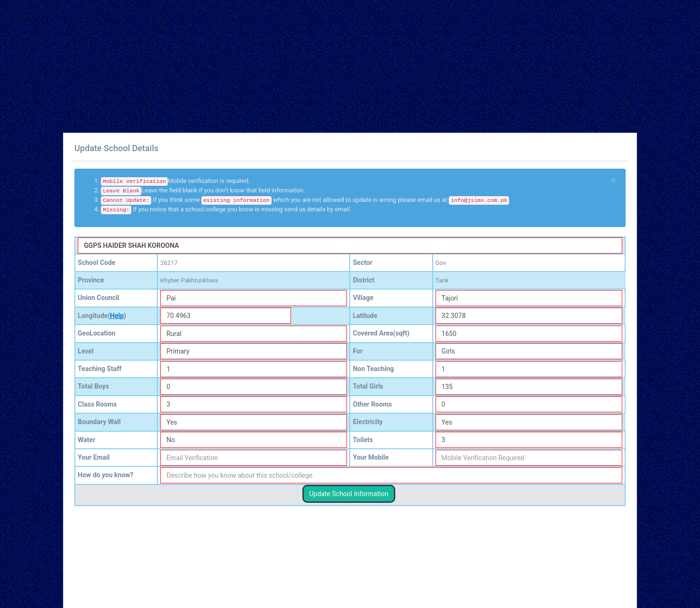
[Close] (614, 180)
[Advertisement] (284, 66)
